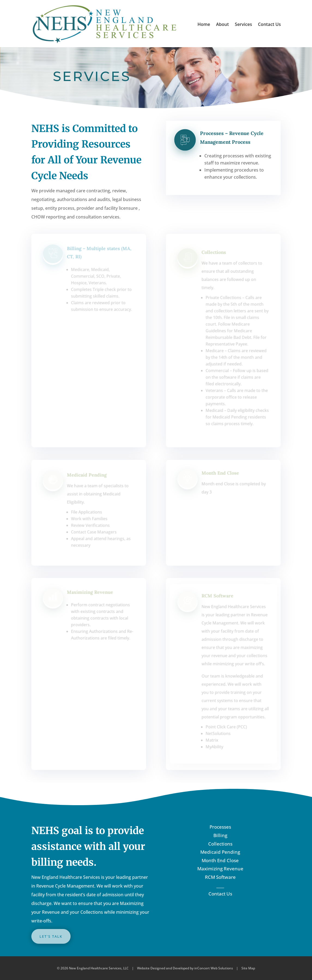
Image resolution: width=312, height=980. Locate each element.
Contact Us (269, 24)
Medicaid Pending (220, 852)
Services (243, 24)
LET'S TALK (51, 936)
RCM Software (220, 877)
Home (204, 24)
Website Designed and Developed (163, 968)
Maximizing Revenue (220, 869)
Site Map (248, 968)
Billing (220, 835)
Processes (220, 827)
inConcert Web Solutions (214, 968)
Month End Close (220, 860)
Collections (220, 844)
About (222, 24)
